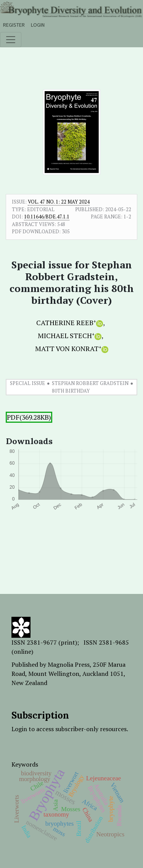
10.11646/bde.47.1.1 (47, 217)
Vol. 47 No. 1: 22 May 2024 (59, 202)
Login (38, 25)
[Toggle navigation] (11, 40)
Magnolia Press (69, 664)
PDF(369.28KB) (29, 417)
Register (14, 25)
